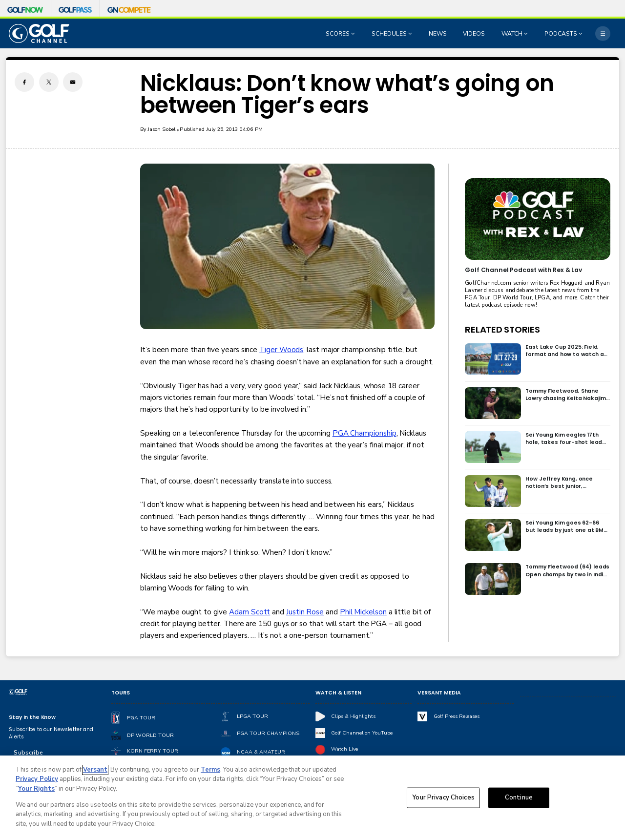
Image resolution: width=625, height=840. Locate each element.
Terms (210, 773)
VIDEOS (474, 34)
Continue (519, 801)
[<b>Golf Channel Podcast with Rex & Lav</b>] (537, 219)
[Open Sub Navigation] (354, 34)
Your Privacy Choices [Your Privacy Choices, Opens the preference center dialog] (443, 801)
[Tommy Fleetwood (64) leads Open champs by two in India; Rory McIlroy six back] (493, 579)
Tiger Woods (281, 350)
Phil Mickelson (363, 612)
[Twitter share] (49, 82)
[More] (603, 33)
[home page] (39, 33)
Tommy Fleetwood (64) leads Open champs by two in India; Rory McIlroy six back (567, 570)
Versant (95, 773)
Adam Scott (250, 612)
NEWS (438, 34)
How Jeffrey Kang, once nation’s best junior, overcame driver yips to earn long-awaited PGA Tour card (567, 483)
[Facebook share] (24, 82)
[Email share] (73, 82)
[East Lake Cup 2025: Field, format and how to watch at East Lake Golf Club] (493, 359)
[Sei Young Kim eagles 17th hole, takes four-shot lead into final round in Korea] (493, 447)
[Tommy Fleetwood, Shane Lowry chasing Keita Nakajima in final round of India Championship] (493, 403)
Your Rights (36, 792)
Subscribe (28, 753)
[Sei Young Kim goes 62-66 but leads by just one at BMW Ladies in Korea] (493, 535)
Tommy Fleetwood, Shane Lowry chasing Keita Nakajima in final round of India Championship (568, 395)
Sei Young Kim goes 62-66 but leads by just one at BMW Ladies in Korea (567, 526)
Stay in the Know (32, 717)
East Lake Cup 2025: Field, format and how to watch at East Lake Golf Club (566, 351)
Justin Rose (305, 612)
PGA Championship (365, 433)
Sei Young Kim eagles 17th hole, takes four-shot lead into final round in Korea (564, 439)
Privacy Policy (37, 783)
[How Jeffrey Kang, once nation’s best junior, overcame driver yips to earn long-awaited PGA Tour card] (493, 491)
